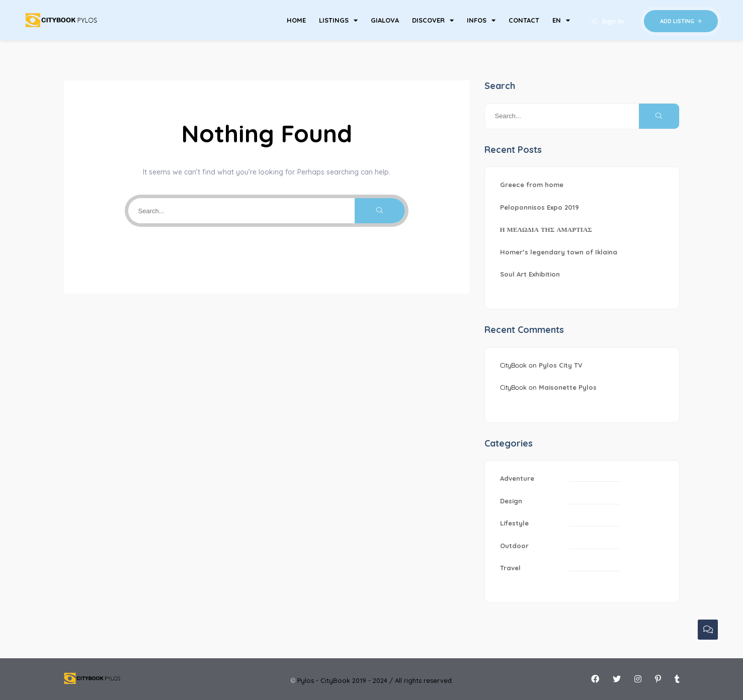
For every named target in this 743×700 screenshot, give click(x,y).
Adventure (517, 478)
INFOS (481, 20)
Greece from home (532, 185)
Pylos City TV (561, 365)
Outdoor (514, 546)
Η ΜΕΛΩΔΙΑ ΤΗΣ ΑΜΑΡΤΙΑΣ (546, 229)
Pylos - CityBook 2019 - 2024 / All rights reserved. (375, 680)
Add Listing (681, 21)
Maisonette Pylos (568, 387)
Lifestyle (514, 523)
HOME (296, 20)
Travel (510, 568)
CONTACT (524, 20)
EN (561, 20)
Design (511, 501)
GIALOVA (385, 20)
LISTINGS (338, 20)
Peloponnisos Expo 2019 (540, 207)
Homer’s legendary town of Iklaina (559, 252)
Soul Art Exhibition (530, 274)
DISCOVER (433, 20)
